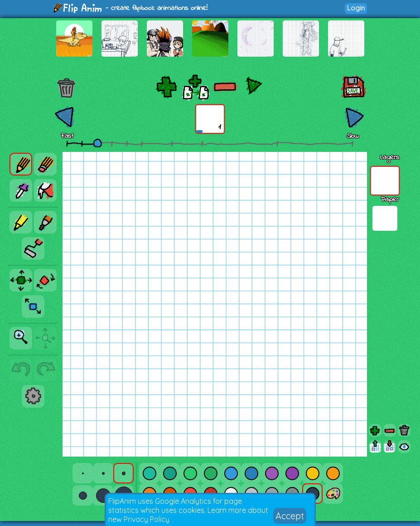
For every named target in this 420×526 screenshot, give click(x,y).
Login (356, 8)
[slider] (97, 143)
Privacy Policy (147, 519)
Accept (290, 516)
